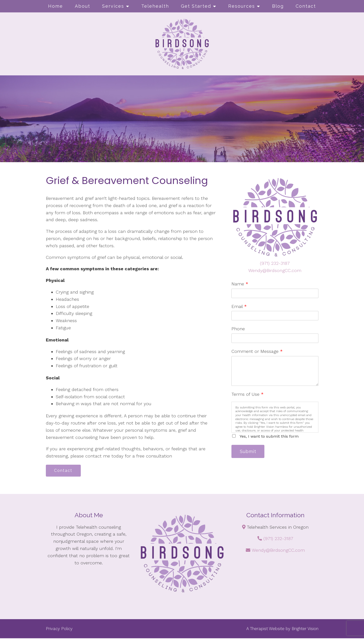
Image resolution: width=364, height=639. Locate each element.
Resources (242, 6)
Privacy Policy (59, 629)
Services (113, 6)
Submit (249, 452)
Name (240, 284)
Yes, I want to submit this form (269, 436)
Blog (278, 6)
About (83, 6)
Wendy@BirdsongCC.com (275, 270)
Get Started (196, 6)
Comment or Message (257, 351)
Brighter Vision (305, 629)
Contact (306, 6)
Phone (238, 329)
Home (56, 6)
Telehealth (155, 6)
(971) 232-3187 (275, 263)
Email (239, 306)
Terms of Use (248, 394)
